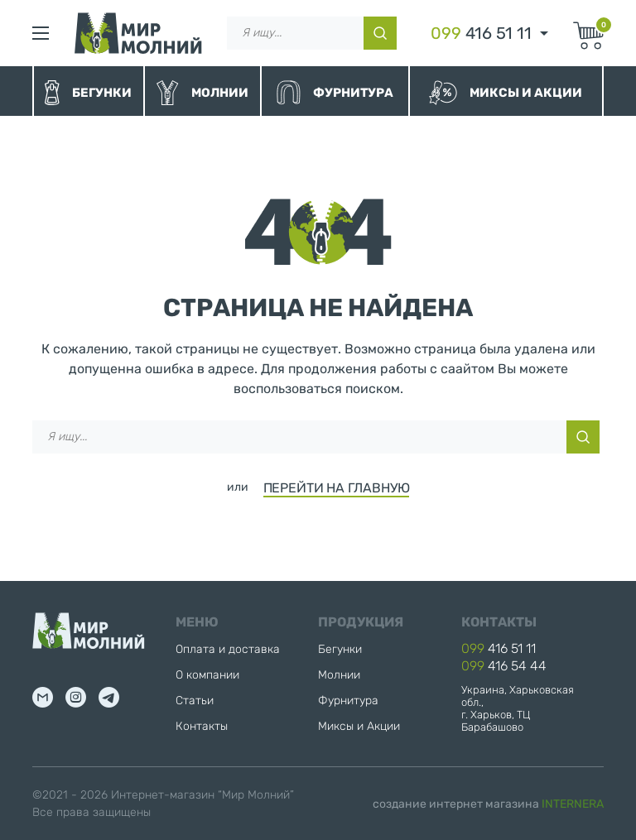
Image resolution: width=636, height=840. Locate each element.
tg (109, 697)
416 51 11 (481, 33)
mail (43, 697)
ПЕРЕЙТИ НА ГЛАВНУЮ (337, 488)
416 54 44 (504, 666)
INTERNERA (573, 804)
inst (76, 697)
